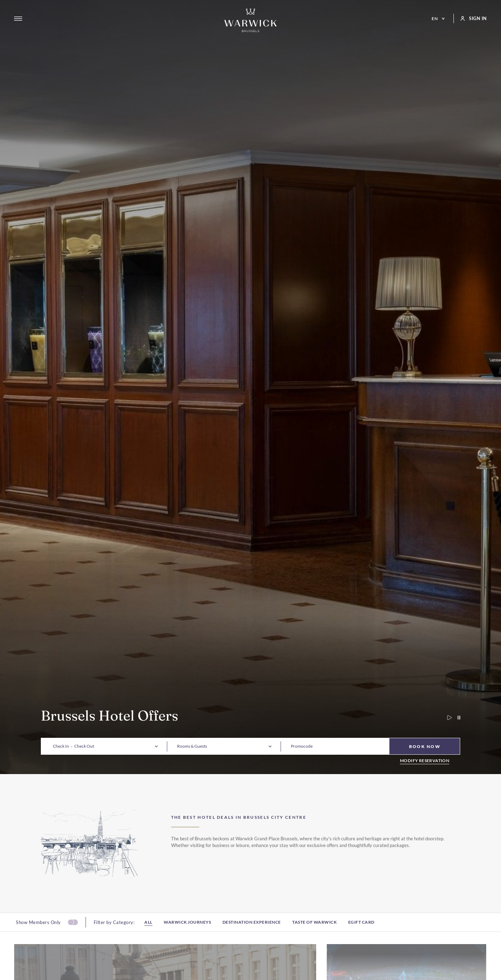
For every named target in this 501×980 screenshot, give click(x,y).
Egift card (361, 934)
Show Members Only (38, 934)
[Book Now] (425, 746)
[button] (61, 746)
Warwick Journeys (187, 934)
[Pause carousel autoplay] (456, 718)
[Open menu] (18, 19)
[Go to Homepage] (251, 20)
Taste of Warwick (314, 934)
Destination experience (252, 934)
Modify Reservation (425, 761)
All (148, 934)
